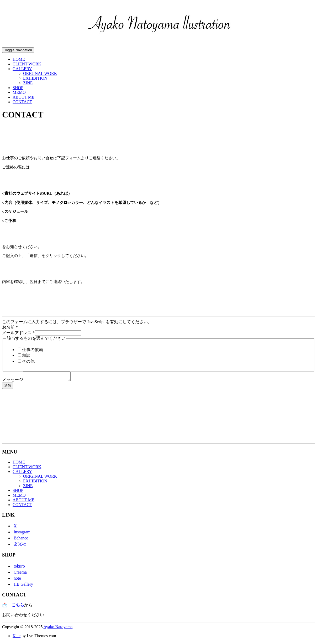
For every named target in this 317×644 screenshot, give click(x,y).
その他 (28, 361)
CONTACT (22, 102)
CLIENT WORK (27, 64)
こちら (18, 607)
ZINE (28, 83)
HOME (19, 59)
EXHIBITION (35, 78)
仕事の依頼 (33, 350)
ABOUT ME (23, 97)
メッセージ (13, 381)
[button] (160, 24)
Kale (17, 637)
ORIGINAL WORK (40, 73)
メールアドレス (18, 333)
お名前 (10, 327)
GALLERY (22, 69)
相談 (26, 355)
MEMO (19, 92)
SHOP (18, 88)
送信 (8, 387)
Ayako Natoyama (58, 628)
